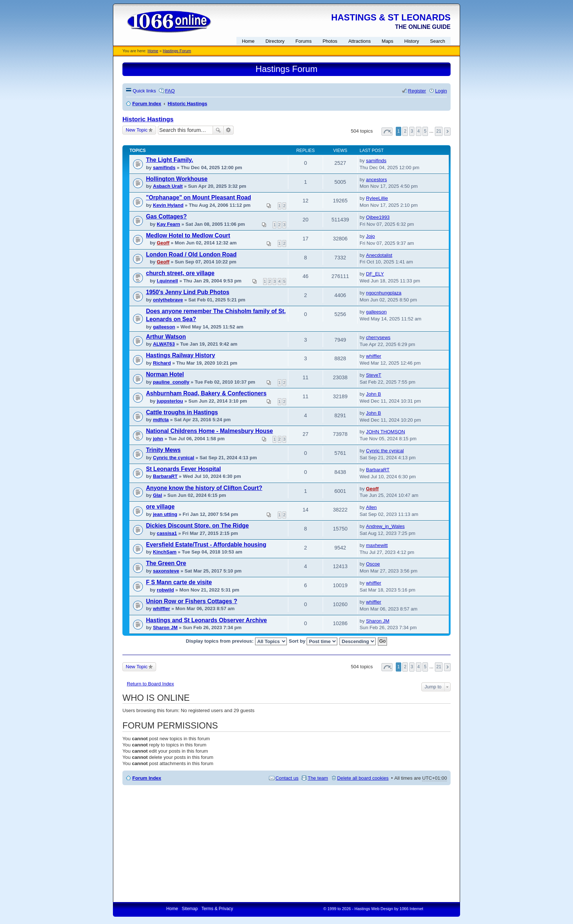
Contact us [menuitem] (287, 778)
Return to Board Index (150, 684)
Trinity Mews (163, 450)
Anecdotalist (379, 255)
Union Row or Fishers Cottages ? (191, 601)
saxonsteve (166, 571)
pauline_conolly (171, 382)
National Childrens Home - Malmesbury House (209, 431)
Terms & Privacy (217, 909)
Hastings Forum (177, 51)
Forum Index (147, 778)
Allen (371, 507)
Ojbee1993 (378, 217)
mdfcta (161, 420)
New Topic (137, 130)
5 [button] (425, 131)
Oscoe (373, 564)
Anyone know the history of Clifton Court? (204, 488)
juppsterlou (170, 401)
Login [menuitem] (441, 91)
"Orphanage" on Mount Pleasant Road (198, 197)
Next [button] (447, 132)
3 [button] (412, 131)
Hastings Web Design (374, 909)
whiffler (374, 356)
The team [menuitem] (318, 778)
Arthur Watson (166, 337)
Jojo (371, 236)
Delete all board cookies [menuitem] (363, 778)
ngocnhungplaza (384, 293)
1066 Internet (411, 909)
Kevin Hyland (168, 205)
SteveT (374, 375)
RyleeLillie (377, 198)
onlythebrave (168, 300)
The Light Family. (169, 160)
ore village (160, 507)
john (158, 439)
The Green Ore (166, 563)
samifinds (164, 168)
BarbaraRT (165, 476)
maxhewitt (377, 545)
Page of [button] (387, 132)
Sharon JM (165, 628)
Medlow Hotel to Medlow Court (188, 235)
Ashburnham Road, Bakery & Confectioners (206, 393)
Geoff (163, 243)
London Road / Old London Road (191, 254)
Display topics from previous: (236, 641)
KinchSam (165, 552)
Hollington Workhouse (177, 179)
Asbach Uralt (168, 186)
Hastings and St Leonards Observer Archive (206, 620)
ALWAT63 (164, 344)
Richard (162, 363)
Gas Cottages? (166, 216)
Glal (157, 495)
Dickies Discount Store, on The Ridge (197, 526)
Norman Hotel (165, 374)
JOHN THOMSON (386, 432)
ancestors (377, 180)
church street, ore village (180, 273)
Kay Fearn (168, 224)
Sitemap (190, 909)
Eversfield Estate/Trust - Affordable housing (206, 545)
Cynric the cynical (173, 458)
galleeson (164, 327)
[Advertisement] (286, 844)
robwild (165, 590)
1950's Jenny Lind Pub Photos (187, 292)
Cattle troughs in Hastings (182, 412)
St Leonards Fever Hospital (183, 469)
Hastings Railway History (180, 355)
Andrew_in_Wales (386, 526)
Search (218, 130)
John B (374, 394)
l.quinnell (167, 281)
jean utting (165, 514)
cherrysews (378, 337)
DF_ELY (375, 274)
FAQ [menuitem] (170, 91)
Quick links (144, 91)
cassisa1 (167, 533)
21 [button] (439, 131)
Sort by (313, 641)
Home (153, 51)
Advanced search (229, 130)
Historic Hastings (148, 119)
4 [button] (419, 131)
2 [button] (405, 131)
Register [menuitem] (417, 91)
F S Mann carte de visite (179, 582)
